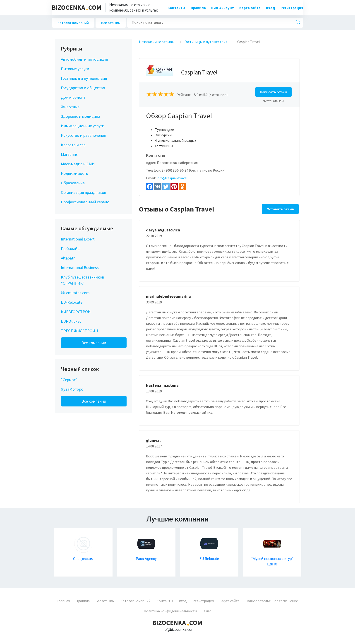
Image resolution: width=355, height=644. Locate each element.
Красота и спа (73, 145)
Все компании (94, 343)
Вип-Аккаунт (223, 8)
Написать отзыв (273, 92)
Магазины (70, 154)
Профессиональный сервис (85, 202)
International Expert (78, 239)
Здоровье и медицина (80, 116)
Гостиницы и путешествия (84, 78)
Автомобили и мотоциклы (84, 59)
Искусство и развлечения (84, 135)
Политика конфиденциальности (170, 611)
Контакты (176, 8)
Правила (198, 8)
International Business (80, 268)
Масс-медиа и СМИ (78, 164)
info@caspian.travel (172, 178)
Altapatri (68, 258)
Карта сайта (250, 8)
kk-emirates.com (75, 293)
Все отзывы (111, 23)
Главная (64, 601)
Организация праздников (84, 192)
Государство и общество (83, 88)
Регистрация (292, 8)
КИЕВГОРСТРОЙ (76, 312)
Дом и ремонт (73, 97)
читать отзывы (274, 101)
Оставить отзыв (280, 209)
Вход (271, 8)
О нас (207, 611)
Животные (70, 107)
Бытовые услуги (75, 69)
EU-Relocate (72, 302)
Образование (73, 183)
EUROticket (71, 321)
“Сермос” (69, 380)
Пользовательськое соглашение (272, 601)
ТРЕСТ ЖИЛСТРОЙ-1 (80, 331)
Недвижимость (74, 173)
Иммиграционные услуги (83, 126)
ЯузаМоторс (72, 389)
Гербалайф (71, 249)
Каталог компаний (73, 23)
